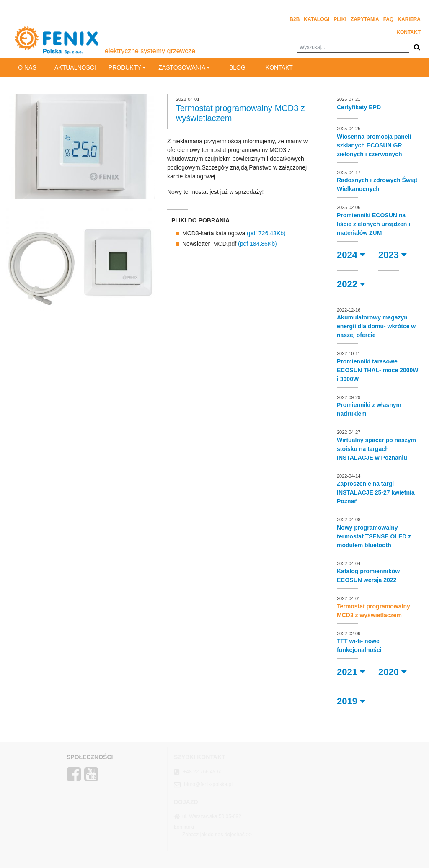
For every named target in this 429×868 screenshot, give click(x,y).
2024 (351, 255)
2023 (393, 255)
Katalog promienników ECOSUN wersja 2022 (368, 576)
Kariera (409, 19)
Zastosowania (184, 67)
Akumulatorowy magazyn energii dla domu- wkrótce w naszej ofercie (376, 326)
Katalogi (317, 19)
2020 (393, 672)
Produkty (127, 67)
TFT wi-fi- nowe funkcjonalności (359, 645)
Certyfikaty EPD (359, 107)
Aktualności (75, 67)
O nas (27, 67)
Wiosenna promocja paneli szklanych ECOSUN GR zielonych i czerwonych (374, 145)
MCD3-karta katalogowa (234, 233)
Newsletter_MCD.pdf (230, 244)
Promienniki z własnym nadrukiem (369, 409)
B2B (295, 19)
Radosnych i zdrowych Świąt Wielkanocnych (377, 184)
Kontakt (408, 32)
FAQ (389, 19)
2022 (351, 284)
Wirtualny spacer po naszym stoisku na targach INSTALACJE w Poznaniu (376, 449)
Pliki (340, 19)
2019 (351, 701)
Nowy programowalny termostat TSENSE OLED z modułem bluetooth (374, 536)
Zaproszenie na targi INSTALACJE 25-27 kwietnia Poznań (376, 492)
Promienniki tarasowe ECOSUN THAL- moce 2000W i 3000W (377, 370)
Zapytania (365, 19)
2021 (351, 672)
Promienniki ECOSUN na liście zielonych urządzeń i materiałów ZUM (373, 224)
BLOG (237, 67)
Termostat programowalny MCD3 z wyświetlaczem (373, 611)
